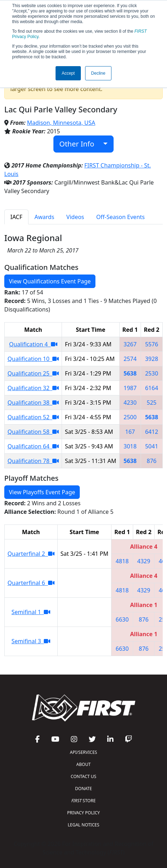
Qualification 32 (33, 388)
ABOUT (83, 764)
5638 (130, 373)
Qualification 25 (33, 373)
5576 (152, 344)
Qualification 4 (33, 344)
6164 (152, 388)
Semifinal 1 (31, 612)
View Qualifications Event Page (50, 281)
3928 (152, 359)
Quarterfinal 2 (31, 554)
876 (152, 461)
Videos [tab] (75, 217)
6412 (152, 432)
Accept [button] (68, 73)
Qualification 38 (33, 403)
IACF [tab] (16, 217)
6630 (122, 619)
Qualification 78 (33, 461)
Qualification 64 (33, 446)
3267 (130, 344)
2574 (130, 359)
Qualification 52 (33, 417)
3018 (130, 446)
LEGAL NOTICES (83, 825)
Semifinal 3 (31, 641)
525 (152, 403)
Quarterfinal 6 (31, 583)
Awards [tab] (45, 217)
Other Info (81, 144)
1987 (130, 388)
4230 (130, 403)
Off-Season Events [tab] (120, 217)
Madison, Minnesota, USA (61, 123)
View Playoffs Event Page (42, 492)
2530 (152, 373)
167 (130, 432)
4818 (122, 561)
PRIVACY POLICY (84, 813)
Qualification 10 (33, 359)
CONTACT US (84, 776)
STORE (83, 801)
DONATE (83, 789)
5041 (152, 446)
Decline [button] (98, 73)
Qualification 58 (33, 432)
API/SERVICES (83, 752)
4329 (144, 561)
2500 (130, 417)
